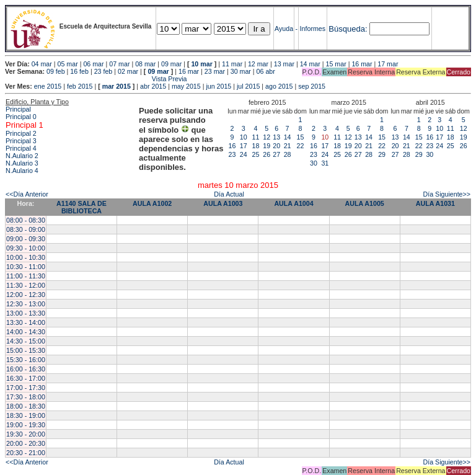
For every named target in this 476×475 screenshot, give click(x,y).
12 (267, 137)
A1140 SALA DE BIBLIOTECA (82, 207)
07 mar (119, 64)
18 (256, 146)
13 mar (284, 64)
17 (244, 146)
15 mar (336, 64)
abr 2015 (153, 86)
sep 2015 (312, 86)
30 (314, 163)
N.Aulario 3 (22, 163)
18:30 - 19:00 (26, 415)
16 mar (362, 64)
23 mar (215, 71)
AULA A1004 (293, 203)
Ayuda (284, 29)
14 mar (310, 64)
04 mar (42, 64)
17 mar (388, 64)
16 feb (79, 71)
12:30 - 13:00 (26, 304)
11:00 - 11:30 (26, 276)
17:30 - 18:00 (26, 397)
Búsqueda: (348, 29)
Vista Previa (96, 79)
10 (244, 137)
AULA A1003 (223, 203)
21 (288, 146)
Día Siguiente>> (447, 194)
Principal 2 (21, 133)
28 (288, 154)
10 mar (201, 64)
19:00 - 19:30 (26, 425)
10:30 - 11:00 (26, 267)
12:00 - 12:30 (26, 295)
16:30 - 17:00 (26, 378)
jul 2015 (248, 86)
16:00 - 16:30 (26, 369)
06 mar (93, 64)
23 (232, 154)
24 (244, 154)
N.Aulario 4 (22, 171)
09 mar (171, 64)
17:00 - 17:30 (26, 388)
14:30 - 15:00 (26, 341)
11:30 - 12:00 (26, 285)
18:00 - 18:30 (26, 406)
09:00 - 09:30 (26, 239)
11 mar (232, 64)
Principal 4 (21, 148)
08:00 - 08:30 (26, 220)
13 (276, 137)
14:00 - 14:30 (26, 332)
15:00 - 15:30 (26, 350)
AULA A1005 (365, 203)
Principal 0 (21, 117)
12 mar (258, 64)
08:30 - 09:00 (26, 229)
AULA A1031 (435, 203)
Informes (313, 29)
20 (276, 146)
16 (232, 146)
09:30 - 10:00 (26, 248)
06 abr (266, 71)
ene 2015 (48, 86)
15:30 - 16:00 (26, 360)
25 (256, 154)
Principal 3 (21, 141)
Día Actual (229, 194)
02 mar (128, 71)
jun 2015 (218, 86)
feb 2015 (80, 86)
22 (301, 146)
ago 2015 (279, 86)
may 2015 (186, 86)
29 (382, 154)
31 (325, 163)
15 (301, 137)
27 (276, 154)
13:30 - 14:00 (26, 322)
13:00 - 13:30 (26, 313)
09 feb (56, 71)
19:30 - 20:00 (26, 434)
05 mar (68, 64)
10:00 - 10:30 (26, 257)
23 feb (104, 71)
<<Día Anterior (27, 194)
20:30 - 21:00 (26, 453)
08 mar (145, 64)
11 (256, 137)
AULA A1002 (152, 203)
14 (288, 137)
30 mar (241, 71)
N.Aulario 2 (22, 156)
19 (267, 146)
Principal (18, 109)
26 (267, 154)
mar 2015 (117, 86)
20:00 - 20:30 (26, 443)
